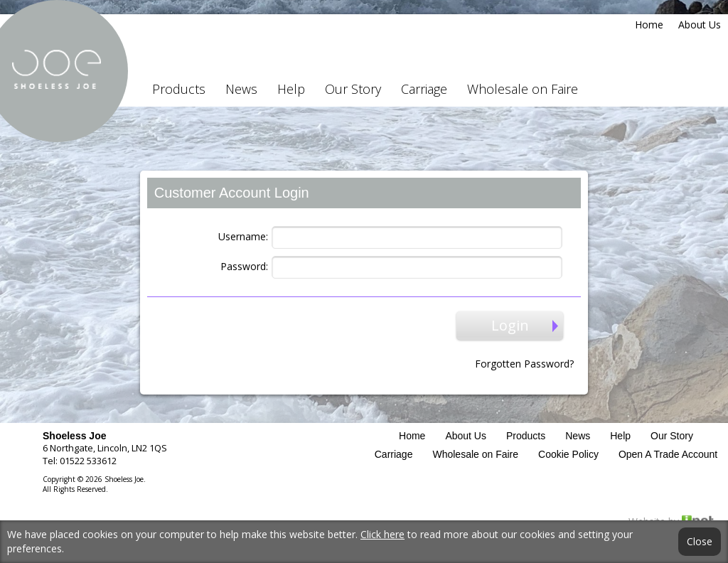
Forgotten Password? (524, 364)
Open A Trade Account (668, 454)
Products (179, 89)
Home (649, 25)
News (241, 89)
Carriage (424, 89)
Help (291, 89)
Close (700, 542)
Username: (243, 236)
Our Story (353, 89)
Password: (244, 266)
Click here (382, 534)
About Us (700, 25)
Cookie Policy (568, 454)
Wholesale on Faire (523, 89)
